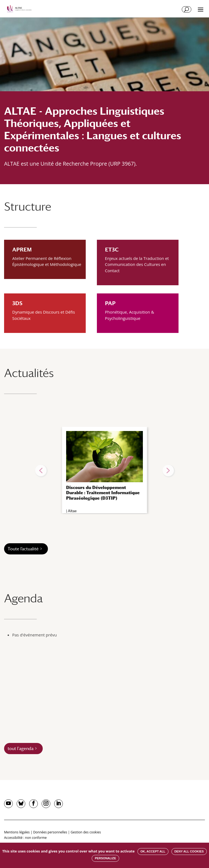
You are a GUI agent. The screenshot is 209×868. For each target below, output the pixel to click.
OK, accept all (153, 851)
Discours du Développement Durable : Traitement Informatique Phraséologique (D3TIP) (103, 493)
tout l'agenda (21, 749)
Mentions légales (17, 832)
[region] (104, 471)
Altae (72, 511)
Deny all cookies (189, 851)
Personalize (105, 858)
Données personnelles (50, 832)
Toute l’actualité (23, 549)
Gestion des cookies (86, 832)
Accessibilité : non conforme (25, 838)
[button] (41, 471)
